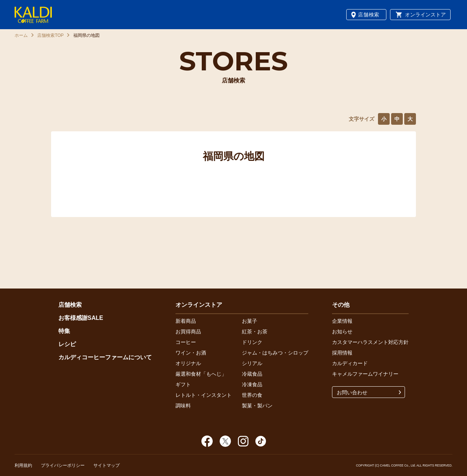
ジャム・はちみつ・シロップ (275, 353)
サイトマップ (107, 465)
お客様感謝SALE (81, 318)
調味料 (183, 406)
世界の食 (252, 395)
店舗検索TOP (50, 35)
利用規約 (23, 465)
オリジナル (188, 363)
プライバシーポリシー (63, 465)
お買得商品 (188, 332)
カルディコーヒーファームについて (105, 357)
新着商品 (186, 321)
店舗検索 (369, 15)
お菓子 (250, 321)
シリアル (252, 363)
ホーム (21, 35)
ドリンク (252, 342)
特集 (64, 331)
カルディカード (350, 363)
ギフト (183, 384)
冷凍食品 (252, 384)
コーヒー (186, 342)
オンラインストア (425, 15)
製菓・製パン (257, 406)
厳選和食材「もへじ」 (201, 374)
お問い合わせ (352, 392)
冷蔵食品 (252, 374)
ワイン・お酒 (191, 353)
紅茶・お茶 (255, 332)
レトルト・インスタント (204, 395)
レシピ (67, 344)
